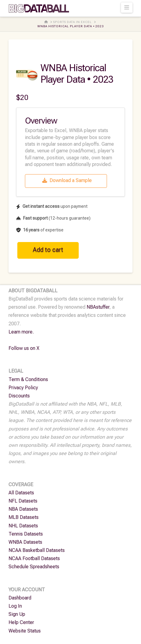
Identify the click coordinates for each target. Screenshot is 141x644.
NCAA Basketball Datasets (37, 550)
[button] (127, 8)
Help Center (21, 622)
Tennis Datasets (26, 534)
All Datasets (21, 493)
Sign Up (17, 614)
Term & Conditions (28, 379)
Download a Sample (67, 180)
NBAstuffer (98, 307)
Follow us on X (24, 348)
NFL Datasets (23, 501)
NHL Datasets (23, 526)
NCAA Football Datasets (34, 558)
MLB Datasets (24, 517)
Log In (15, 606)
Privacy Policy (23, 388)
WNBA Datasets (25, 542)
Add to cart (48, 250)
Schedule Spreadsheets (34, 567)
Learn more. (21, 332)
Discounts (19, 396)
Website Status (25, 631)
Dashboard (20, 598)
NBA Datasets (23, 509)
